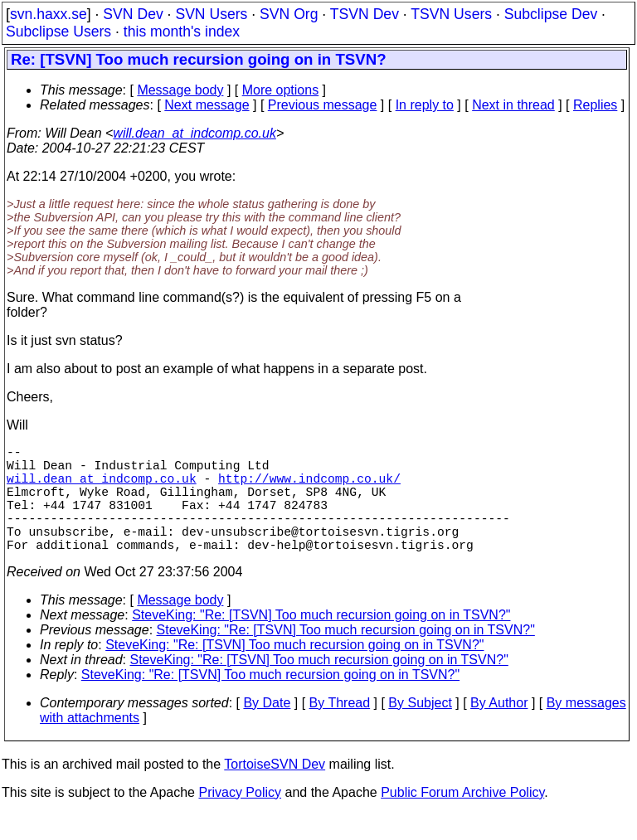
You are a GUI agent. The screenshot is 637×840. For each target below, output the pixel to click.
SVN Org (289, 14)
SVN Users (211, 14)
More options (281, 90)
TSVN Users (451, 14)
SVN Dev (133, 14)
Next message (207, 105)
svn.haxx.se (49, 14)
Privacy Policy (240, 819)
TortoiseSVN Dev (275, 791)
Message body (180, 90)
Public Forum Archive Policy (462, 819)
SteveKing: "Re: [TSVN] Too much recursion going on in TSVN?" (321, 641)
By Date (267, 729)
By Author (499, 729)
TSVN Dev (365, 14)
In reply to (425, 105)
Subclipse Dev (551, 14)
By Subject (420, 729)
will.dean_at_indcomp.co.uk (195, 133)
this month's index (182, 32)
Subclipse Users (58, 32)
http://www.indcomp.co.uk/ (309, 488)
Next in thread (513, 105)
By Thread (340, 729)
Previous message (323, 105)
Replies (595, 105)
